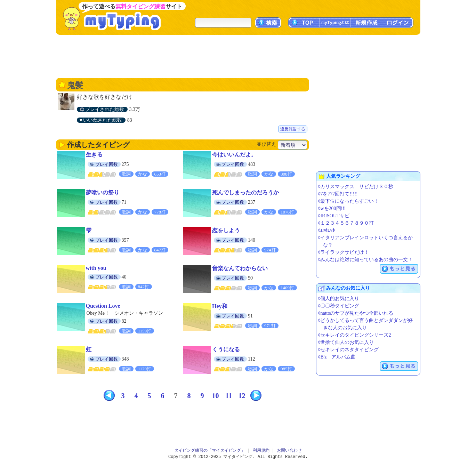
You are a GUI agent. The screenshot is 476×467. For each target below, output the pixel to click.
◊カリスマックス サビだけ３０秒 (356, 187)
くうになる (226, 349)
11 (229, 396)
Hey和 (220, 306)
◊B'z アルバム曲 (337, 357)
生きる (94, 155)
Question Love (103, 306)
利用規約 (261, 450)
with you (96, 268)
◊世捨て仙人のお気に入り (346, 342)
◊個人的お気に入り (339, 299)
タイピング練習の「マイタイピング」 (210, 450)
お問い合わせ (289, 450)
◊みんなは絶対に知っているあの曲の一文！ (366, 260)
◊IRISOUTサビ (334, 216)
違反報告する (293, 129)
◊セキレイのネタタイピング (349, 350)
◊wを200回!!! (332, 208)
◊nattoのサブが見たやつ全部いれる (356, 313)
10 (216, 396)
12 (242, 396)
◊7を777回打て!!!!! (338, 194)
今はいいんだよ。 (234, 155)
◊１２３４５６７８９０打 (346, 223)
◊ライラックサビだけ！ (344, 252)
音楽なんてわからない (240, 268)
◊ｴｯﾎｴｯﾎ (327, 230)
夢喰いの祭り (103, 192)
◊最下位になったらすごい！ (349, 201)
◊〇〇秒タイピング (339, 306)
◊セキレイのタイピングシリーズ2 (355, 335)
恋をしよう (226, 230)
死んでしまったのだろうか (245, 192)
